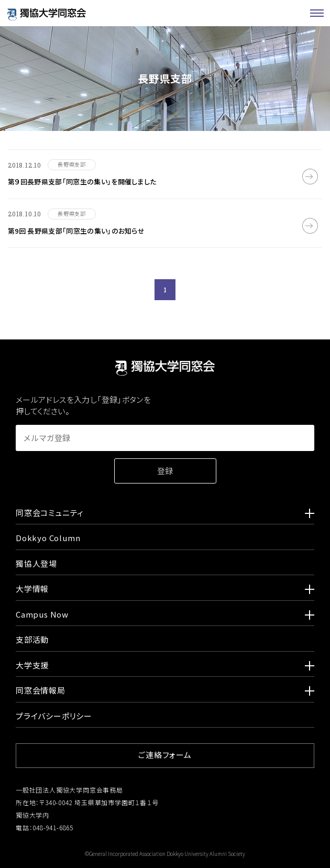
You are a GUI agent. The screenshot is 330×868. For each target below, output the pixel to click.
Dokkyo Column (48, 538)
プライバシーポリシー (54, 716)
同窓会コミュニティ (165, 514)
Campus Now (165, 616)
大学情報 (165, 590)
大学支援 (165, 667)
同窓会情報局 (165, 692)
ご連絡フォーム (165, 755)
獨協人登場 (36, 563)
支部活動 (32, 639)
